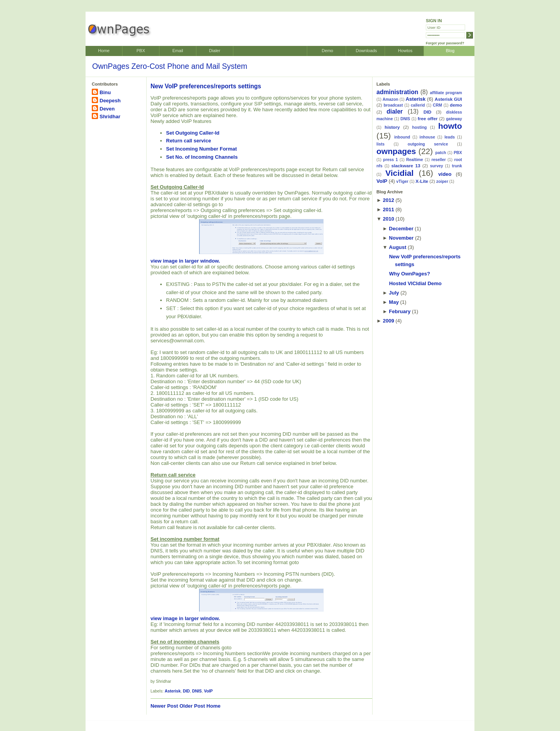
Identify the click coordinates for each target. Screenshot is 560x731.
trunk (457, 166)
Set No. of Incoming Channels (202, 157)
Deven (107, 109)
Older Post (192, 706)
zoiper (442, 181)
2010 (388, 219)
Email (178, 51)
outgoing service (428, 144)
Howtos (405, 51)
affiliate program (446, 93)
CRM (437, 105)
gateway (454, 119)
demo (456, 105)
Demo (327, 51)
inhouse (427, 137)
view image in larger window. (237, 241)
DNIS (197, 691)
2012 (388, 200)
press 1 (390, 160)
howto (450, 126)
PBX (141, 51)
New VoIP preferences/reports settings (206, 86)
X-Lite (422, 181)
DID (186, 691)
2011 (388, 209)
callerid (418, 105)
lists (381, 144)
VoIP (208, 691)
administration (397, 92)
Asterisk (172, 691)
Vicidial (399, 173)
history (392, 127)
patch (441, 153)
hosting (420, 127)
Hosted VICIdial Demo (415, 283)
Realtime (415, 160)
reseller (438, 160)
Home (104, 51)
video (445, 174)
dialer (395, 111)
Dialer (215, 51)
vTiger (402, 181)
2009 (388, 321)
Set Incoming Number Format (201, 149)
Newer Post (164, 706)
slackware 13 (406, 166)
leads (450, 137)
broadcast (393, 105)
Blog (450, 51)
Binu (105, 92)
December (401, 229)
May (394, 302)
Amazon (390, 99)
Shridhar (110, 117)
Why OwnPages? (409, 274)
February (400, 311)
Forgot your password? (445, 43)
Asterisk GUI (448, 99)
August (398, 247)
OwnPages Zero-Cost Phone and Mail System (170, 66)
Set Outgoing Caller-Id (193, 133)
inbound (402, 137)
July (394, 293)
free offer (428, 118)
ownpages (396, 151)
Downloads (367, 51)
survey (437, 166)
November (401, 238)
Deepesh (110, 101)
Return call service (189, 141)
